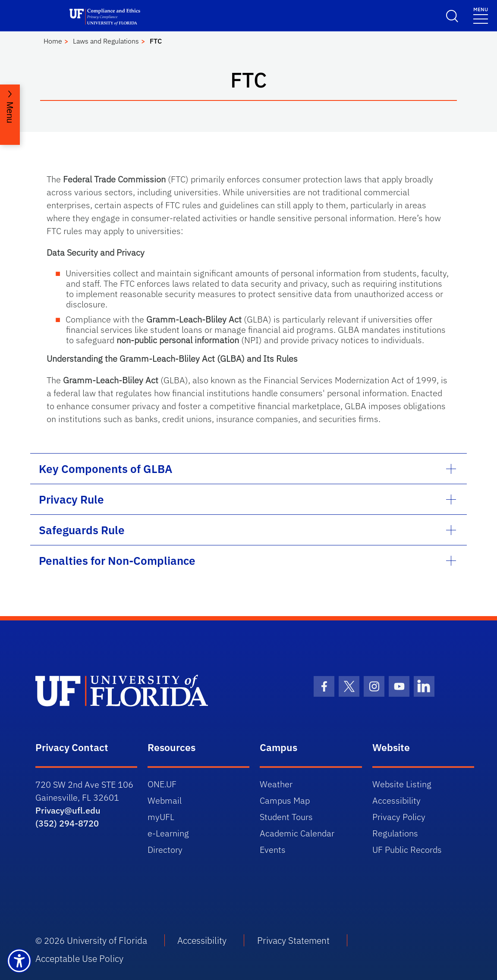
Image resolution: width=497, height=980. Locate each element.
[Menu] (481, 15)
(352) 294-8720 (67, 823)
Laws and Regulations (106, 41)
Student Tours (286, 817)
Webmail (165, 800)
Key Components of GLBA (105, 469)
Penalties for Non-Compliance (117, 560)
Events (273, 850)
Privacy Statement (293, 940)
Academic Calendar (297, 833)
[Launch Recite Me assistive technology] (19, 961)
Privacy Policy (399, 817)
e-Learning (168, 833)
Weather (276, 784)
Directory (165, 850)
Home (53, 41)
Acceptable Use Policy (79, 958)
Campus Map (285, 800)
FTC (156, 41)
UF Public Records (407, 850)
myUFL (161, 817)
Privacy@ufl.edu (68, 810)
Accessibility (396, 800)
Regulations (395, 833)
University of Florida (107, 940)
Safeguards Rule (82, 530)
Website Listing (402, 784)
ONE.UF (162, 784)
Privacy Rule (71, 499)
